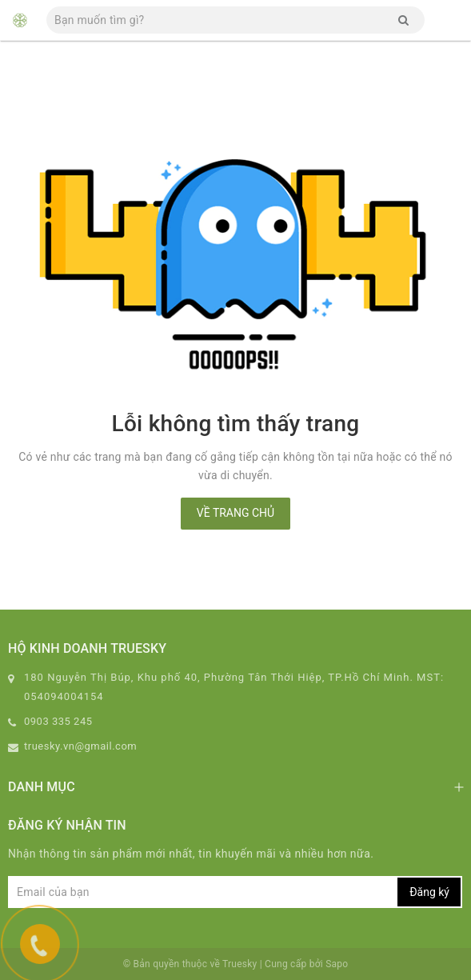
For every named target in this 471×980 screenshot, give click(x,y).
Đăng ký (429, 892)
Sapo (337, 964)
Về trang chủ (235, 513)
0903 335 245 (58, 721)
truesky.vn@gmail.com (80, 746)
